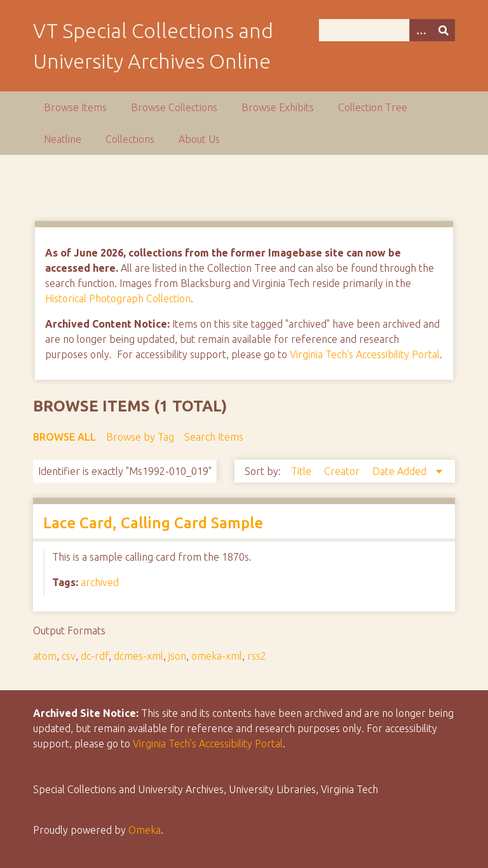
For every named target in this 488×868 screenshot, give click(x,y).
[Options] (421, 30)
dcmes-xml (139, 656)
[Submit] (444, 30)
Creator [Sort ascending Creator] (343, 471)
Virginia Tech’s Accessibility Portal (208, 744)
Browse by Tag (140, 437)
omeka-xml (217, 656)
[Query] (387, 30)
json (177, 656)
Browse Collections (174, 107)
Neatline (63, 139)
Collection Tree (373, 107)
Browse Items (75, 107)
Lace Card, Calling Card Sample (153, 523)
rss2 (257, 656)
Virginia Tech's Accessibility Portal (365, 354)
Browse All (64, 437)
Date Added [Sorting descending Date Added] (401, 471)
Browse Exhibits (278, 107)
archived (100, 582)
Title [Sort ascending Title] (302, 471)
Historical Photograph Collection (118, 298)
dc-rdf (95, 656)
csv (69, 656)
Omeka (145, 830)
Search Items (214, 437)
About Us (199, 139)
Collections (130, 139)
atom (45, 656)
